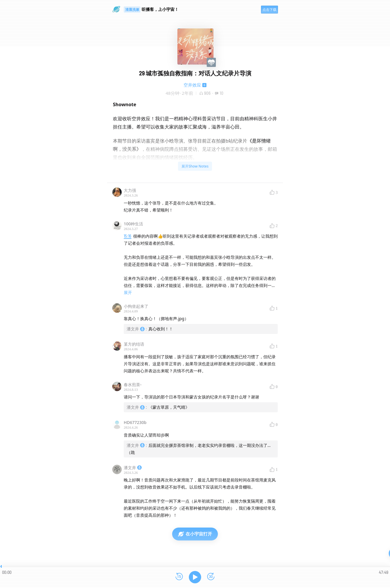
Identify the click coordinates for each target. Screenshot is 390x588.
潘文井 (133, 468)
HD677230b (135, 422)
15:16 (128, 236)
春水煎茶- (133, 385)
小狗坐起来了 (136, 306)
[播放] (195, 577)
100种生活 (133, 224)
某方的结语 (134, 344)
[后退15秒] (179, 577)
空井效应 (192, 85)
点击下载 (269, 10)
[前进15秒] (211, 577)
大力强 (130, 190)
